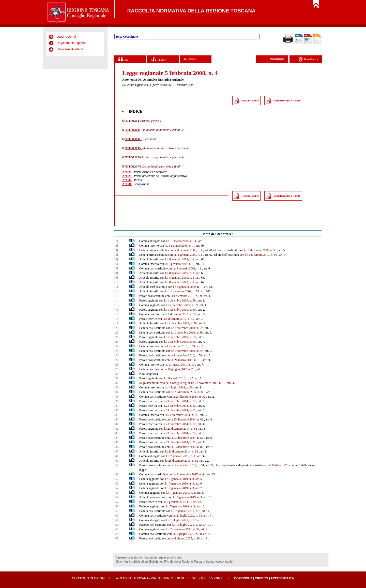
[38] (117, 410)
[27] (117, 360)
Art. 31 (127, 184)
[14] (117, 300)
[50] (117, 465)
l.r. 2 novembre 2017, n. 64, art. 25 (193, 474)
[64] (117, 534)
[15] (117, 305)
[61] (117, 520)
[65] (117, 538)
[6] (116, 264)
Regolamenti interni (70, 49)
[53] (117, 484)
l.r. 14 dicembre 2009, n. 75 (182, 291)
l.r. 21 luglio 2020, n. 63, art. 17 (192, 516)
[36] (117, 401)
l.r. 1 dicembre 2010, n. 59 (260, 250)
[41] (117, 424)
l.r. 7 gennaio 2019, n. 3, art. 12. (182, 502)
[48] (117, 456)
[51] (117, 474)
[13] (117, 296)
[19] (117, 323)
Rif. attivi (159, 59)
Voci (123, 59)
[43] (117, 433)
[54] (117, 488)
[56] (117, 497)
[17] (117, 314)
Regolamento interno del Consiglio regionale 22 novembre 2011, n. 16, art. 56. (187, 383)
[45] (117, 442)
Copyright (243, 578)
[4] (116, 255)
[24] (117, 346)
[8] (116, 273)
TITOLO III (133, 139)
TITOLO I (132, 121)
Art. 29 (127, 176)
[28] (117, 365)
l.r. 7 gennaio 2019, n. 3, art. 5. (184, 479)
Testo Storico (308, 59)
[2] (116, 246)
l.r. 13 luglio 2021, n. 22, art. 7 (185, 520)
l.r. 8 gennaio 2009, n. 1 (179, 246)
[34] (117, 392)
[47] (117, 451)
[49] (117, 461)
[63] (117, 529)
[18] (117, 319)
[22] (117, 337)
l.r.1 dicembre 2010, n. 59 (186, 296)
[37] (117, 406)
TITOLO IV (134, 148)
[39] (117, 415)
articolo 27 (280, 465)
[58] (117, 506)
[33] (117, 387)
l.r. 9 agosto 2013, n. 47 (179, 378)
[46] (117, 447)
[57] (117, 502)
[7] (116, 268)
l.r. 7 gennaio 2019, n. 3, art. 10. (192, 497)
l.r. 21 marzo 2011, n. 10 (185, 360)
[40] (117, 419)
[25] (117, 351)
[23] (117, 342)
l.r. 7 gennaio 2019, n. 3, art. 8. (185, 493)
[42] (117, 429)
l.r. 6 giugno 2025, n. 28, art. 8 (191, 534)
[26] (117, 355)
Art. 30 (127, 180)
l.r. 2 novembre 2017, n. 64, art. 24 (192, 465)
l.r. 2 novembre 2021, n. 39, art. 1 (187, 529)
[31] (117, 378)
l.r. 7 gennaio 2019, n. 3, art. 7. (184, 488)
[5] (116, 259)
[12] (117, 291)
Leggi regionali (67, 37)
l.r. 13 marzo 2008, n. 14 (181, 241)
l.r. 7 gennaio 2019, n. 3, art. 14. (191, 511)
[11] (117, 287)
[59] (117, 511)
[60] (117, 516)
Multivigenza (277, 59)
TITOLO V (133, 157)
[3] (116, 250)
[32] (117, 383)
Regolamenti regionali (71, 43)
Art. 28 (127, 172)
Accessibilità (282, 578)
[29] (117, 369)
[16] (117, 310)
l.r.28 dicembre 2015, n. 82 (182, 461)
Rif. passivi (190, 59)
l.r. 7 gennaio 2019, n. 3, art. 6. (184, 484)
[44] (117, 438)
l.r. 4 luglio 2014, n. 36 (179, 387)
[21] (117, 333)
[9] (116, 278)
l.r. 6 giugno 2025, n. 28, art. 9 (189, 538)
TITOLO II (133, 130)
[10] (117, 282)
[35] (117, 397)
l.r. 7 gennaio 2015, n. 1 (181, 456)
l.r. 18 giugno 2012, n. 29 (179, 369)
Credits (261, 578)
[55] (117, 493)
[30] (117, 374)
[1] (116, 241)
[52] (117, 479)
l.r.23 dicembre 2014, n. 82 (188, 392)
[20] (117, 328)
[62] (117, 525)
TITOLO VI (133, 167)
